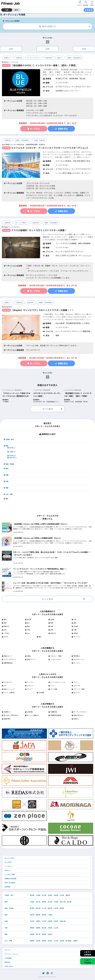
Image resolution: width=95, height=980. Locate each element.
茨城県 (32, 902)
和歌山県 (63, 921)
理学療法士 (76, 656)
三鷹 (74, 630)
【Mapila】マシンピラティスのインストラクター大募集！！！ (43, 310)
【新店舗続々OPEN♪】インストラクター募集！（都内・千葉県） (44, 65)
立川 (27, 633)
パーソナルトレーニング (57, 682)
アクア (75, 682)
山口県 (56, 928)
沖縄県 (75, 941)
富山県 (38, 908)
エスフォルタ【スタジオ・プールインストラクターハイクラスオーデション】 (50, 148)
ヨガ (4, 686)
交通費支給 (19, 58)
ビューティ (29, 682)
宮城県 (50, 895)
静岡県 (38, 915)
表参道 (75, 633)
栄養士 (28, 656)
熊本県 (50, 941)
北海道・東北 (9, 439)
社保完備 (29, 712)
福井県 (50, 908)
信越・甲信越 (9, 464)
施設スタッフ (7, 656)
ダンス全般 (53, 689)
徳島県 (32, 934)
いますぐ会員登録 (88, 953)
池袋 (51, 626)
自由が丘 (52, 633)
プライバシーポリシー (12, 954)
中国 (6, 481)
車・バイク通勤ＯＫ (22, 223)
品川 (27, 623)
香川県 (38, 934)
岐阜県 (32, 915)
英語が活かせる (77, 715)
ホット (51, 686)
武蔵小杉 (6, 626)
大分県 (56, 941)
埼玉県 (50, 902)
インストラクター (55, 659)
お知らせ (7, 870)
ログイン (7, 950)
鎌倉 (27, 626)
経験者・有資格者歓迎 (74, 58)
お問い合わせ (9, 966)
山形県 (62, 895)
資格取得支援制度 (55, 715)
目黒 (51, 623)
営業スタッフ (30, 659)
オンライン (76, 637)
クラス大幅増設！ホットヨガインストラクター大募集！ (39, 230)
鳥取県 (32, 928)
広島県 (50, 928)
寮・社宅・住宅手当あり (10, 715)
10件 (11, 49)
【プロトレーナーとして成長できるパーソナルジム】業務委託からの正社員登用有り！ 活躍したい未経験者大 (16, 395)
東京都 (69, 902)
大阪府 (44, 921)
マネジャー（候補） (55, 656)
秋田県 (56, 895)
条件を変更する (47, 26)
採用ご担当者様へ (10, 883)
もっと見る (47, 599)
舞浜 (39, 637)
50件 (84, 49)
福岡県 (32, 941)
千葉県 (56, 902)
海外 (6, 499)
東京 (51, 630)
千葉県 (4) (11, 452)
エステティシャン (78, 659)
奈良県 (56, 921)
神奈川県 (63, 902)
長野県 (62, 908)
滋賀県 (32, 921)
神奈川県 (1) (12, 458)
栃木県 (38, 902)
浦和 (74, 623)
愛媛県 (44, 934)
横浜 (4, 619)
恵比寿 (28, 619)
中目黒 (75, 626)
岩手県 (44, 895)
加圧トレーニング (8, 689)
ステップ (29, 689)
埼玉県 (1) (11, 448)
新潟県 (32, 908)
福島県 (68, 895)
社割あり (60, 58)
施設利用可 (49, 58)
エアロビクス (7, 682)
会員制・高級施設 (39, 140)
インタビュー (9, 866)
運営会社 (7, 962)
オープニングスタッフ (34, 58)
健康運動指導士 (8, 663)
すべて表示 (47, 409)
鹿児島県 (69, 941)
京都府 (38, 921)
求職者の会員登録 (10, 878)
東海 (6, 468)
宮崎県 (62, 941)
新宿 (4, 623)
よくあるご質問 (10, 874)
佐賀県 (38, 941)
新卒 (16, 10)
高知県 (50, 934)
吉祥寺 (51, 619)
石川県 (44, 908)
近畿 (6, 475)
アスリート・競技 (78, 689)
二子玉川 (6, 633)
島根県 (38, 928)
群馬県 (44, 902)
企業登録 (7, 887)
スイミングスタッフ (9, 659)
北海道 (38, 895)
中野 (27, 630)
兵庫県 (50, 921)
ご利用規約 (8, 958)
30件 (48, 49)
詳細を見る (61, 129)
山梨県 (56, 908)
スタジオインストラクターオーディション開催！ (47, 395)
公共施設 (40, 693)
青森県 (32, 895)
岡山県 (44, 928)
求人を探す (8, 862)
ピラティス (29, 686)
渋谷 (4, 630)
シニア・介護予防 (8, 693)
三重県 (50, 915)
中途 (7, 10)
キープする (34, 129)
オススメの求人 (10, 858)
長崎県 (44, 941)
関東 (6, 446)
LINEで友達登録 (88, 961)
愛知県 (44, 915)
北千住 (5, 637)
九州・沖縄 (8, 494)
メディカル (76, 686)
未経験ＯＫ (7, 58)
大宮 (74, 619)
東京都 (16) (12, 456)
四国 (6, 488)
